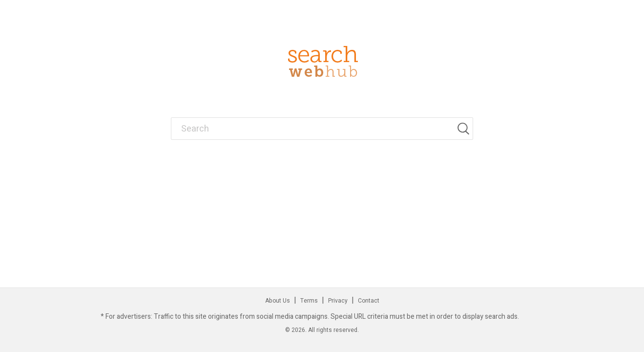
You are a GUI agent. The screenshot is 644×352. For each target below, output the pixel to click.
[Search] (465, 129)
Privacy (338, 301)
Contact (369, 301)
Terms (309, 301)
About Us (278, 301)
